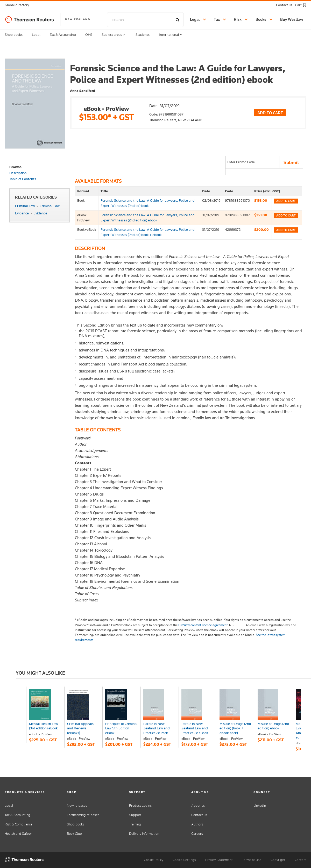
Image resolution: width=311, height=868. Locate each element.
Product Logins (140, 806)
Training (135, 824)
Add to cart (286, 201)
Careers (197, 834)
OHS (89, 35)
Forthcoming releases (83, 815)
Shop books (14, 35)
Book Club (74, 834)
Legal (36, 35)
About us (198, 806)
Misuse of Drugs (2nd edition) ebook (273, 726)
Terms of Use (252, 860)
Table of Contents (23, 179)
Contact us (199, 815)
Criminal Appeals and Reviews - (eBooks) (80, 728)
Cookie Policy (154, 860)
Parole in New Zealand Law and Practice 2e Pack (157, 728)
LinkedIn (260, 806)
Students (143, 35)
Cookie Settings (184, 860)
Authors (197, 824)
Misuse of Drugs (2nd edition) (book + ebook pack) (235, 728)
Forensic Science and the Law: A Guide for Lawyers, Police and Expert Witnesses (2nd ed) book (148, 203)
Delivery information (144, 834)
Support (135, 815)
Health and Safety (18, 834)
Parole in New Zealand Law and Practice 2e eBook (195, 728)
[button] (18, 5)
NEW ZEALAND (78, 19)
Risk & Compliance (19, 824)
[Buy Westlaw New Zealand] (292, 19)
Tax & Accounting (63, 35)
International (171, 35)
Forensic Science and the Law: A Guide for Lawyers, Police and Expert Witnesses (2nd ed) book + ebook (148, 232)
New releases (77, 806)
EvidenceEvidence (31, 213)
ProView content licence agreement (203, 625)
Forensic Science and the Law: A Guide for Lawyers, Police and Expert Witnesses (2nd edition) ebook (148, 217)
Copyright (278, 860)
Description (18, 173)
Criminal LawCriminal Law (37, 206)
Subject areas (114, 35)
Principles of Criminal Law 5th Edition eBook (121, 728)
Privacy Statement (219, 860)
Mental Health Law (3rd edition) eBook (44, 726)
